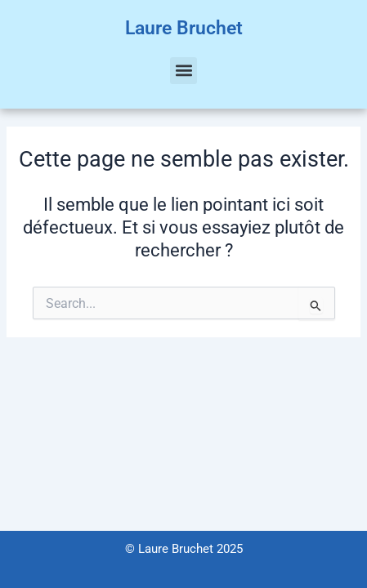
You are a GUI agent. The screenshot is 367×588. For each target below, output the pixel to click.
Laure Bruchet (184, 28)
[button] (183, 71)
